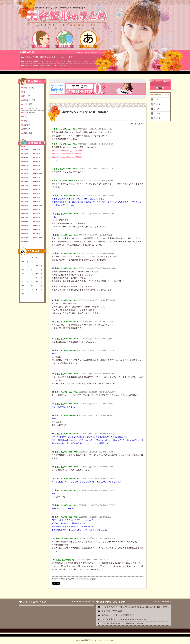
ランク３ (157, 109)
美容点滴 (27, 125)
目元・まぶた (29, 88)
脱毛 (25, 117)
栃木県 (26, 165)
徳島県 (38, 217)
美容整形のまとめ (67, 19)
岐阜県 (26, 189)
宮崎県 (26, 237)
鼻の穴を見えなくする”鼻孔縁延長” (85, 112)
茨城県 (38, 161)
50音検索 (88, 39)
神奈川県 (39, 173)
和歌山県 (39, 205)
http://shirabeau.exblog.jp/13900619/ (67, 154)
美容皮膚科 (28, 133)
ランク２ (157, 104)
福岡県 (38, 225)
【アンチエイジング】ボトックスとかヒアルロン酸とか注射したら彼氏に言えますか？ (136, 607)
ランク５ (157, 118)
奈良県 (26, 205)
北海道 (26, 149)
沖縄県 (26, 241)
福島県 (26, 161)
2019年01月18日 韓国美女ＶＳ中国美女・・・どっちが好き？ (50, 57)
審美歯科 (27, 129)
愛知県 (26, 193)
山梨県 (26, 185)
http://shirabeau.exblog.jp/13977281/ (67, 151)
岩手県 (26, 153)
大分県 (38, 233)
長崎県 (38, 229)
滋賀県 (26, 197)
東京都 (26, 173)
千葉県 (38, 169)
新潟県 (26, 177)
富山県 (38, 177)
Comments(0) (84, 579)
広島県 (38, 213)
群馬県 (38, 165)
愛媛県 (38, 221)
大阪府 (26, 201)
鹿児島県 (39, 237)
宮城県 (38, 153)
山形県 (38, 157)
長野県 (38, 185)
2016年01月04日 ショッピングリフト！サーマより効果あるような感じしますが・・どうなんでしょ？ (65, 61)
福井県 (38, 181)
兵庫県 (38, 201)
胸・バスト (28, 96)
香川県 (26, 221)
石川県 (26, 181)
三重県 (38, 193)
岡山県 (26, 213)
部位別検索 (41, 39)
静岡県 (38, 189)
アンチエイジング (30, 108)
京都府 (38, 197)
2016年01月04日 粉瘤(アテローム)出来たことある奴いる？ (49, 65)
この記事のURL (72, 579)
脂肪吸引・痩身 (29, 100)
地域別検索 (65, 39)
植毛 (25, 121)
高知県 (26, 225)
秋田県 (26, 157)
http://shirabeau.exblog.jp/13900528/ (67, 157)
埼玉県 (26, 169)
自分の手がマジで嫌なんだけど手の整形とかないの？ (123, 623)
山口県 (26, 217)
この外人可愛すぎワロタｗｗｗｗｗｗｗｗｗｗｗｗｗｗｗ (124, 619)
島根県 (38, 209)
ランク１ (157, 99)
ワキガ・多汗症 (29, 112)
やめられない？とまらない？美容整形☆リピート (122, 615)
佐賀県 (26, 229)
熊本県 (26, 233)
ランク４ (157, 113)
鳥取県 (26, 209)
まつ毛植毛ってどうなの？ (112, 611)
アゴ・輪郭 (28, 104)
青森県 (38, 149)
